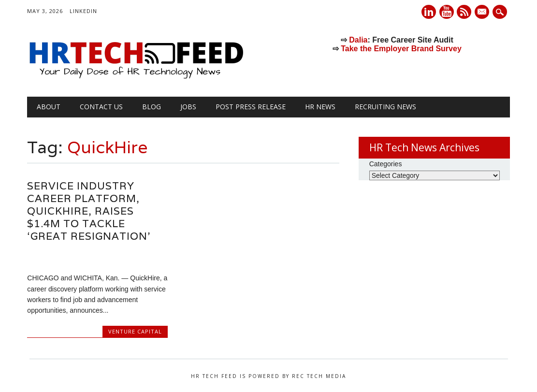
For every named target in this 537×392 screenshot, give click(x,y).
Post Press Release (251, 107)
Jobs (188, 107)
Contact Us (101, 107)
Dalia (358, 40)
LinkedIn (83, 11)
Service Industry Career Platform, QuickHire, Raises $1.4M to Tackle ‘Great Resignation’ (89, 211)
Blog (152, 107)
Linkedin (429, 12)
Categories (386, 164)
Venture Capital (135, 331)
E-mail (483, 13)
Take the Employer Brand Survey (401, 49)
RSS (464, 12)
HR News (320, 107)
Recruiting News (385, 107)
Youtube (447, 12)
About (49, 107)
